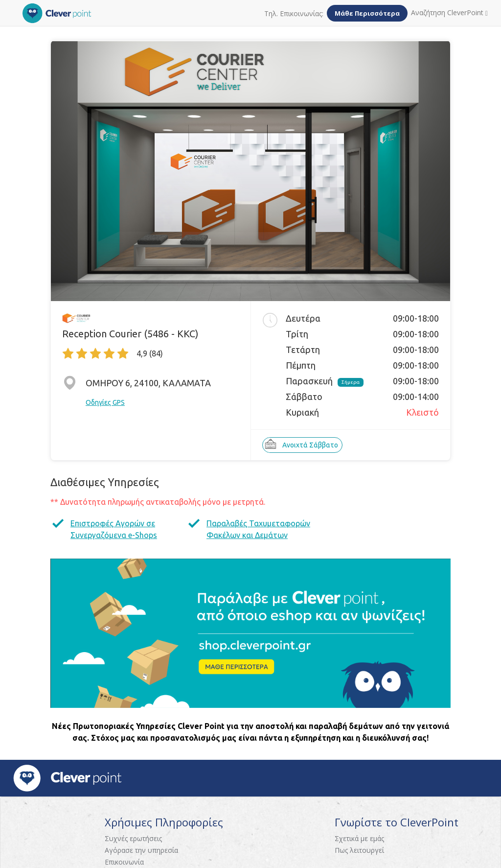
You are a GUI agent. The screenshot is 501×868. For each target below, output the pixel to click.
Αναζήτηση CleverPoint (449, 12)
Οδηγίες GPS (105, 402)
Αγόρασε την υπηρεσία (141, 850)
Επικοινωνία (124, 862)
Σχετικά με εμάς (359, 838)
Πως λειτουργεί (359, 850)
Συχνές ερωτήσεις (133, 838)
